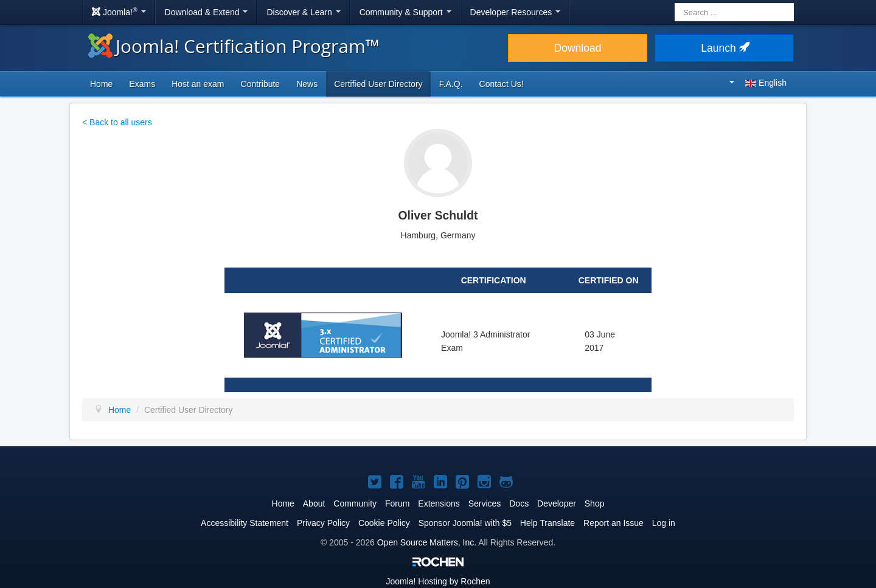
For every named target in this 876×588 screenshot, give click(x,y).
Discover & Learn (303, 12)
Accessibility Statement (245, 523)
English (758, 83)
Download (578, 48)
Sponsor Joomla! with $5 (465, 523)
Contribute (261, 84)
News (307, 84)
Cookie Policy (384, 523)
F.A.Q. (451, 84)
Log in (664, 523)
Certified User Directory (378, 84)
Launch (724, 48)
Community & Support (405, 12)
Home (101, 84)
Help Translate (547, 523)
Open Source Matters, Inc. (427, 542)
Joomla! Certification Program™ (234, 46)
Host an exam (198, 84)
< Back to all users (117, 122)
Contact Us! (502, 84)
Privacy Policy (323, 523)
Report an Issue (614, 523)
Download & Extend (207, 12)
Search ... (675, 3)
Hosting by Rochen (438, 581)
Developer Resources (516, 12)
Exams (142, 84)
